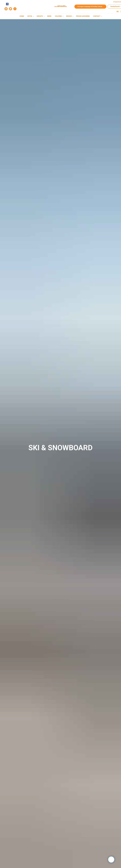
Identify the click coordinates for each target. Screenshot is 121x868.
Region (69, 16)
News (49, 16)
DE (118, 12)
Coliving (59, 16)
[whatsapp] (10, 9)
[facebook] (15, 9)
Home (22, 16)
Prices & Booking (83, 16)
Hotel (30, 16)
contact (97, 16)
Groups (40, 16)
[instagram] (6, 9)
